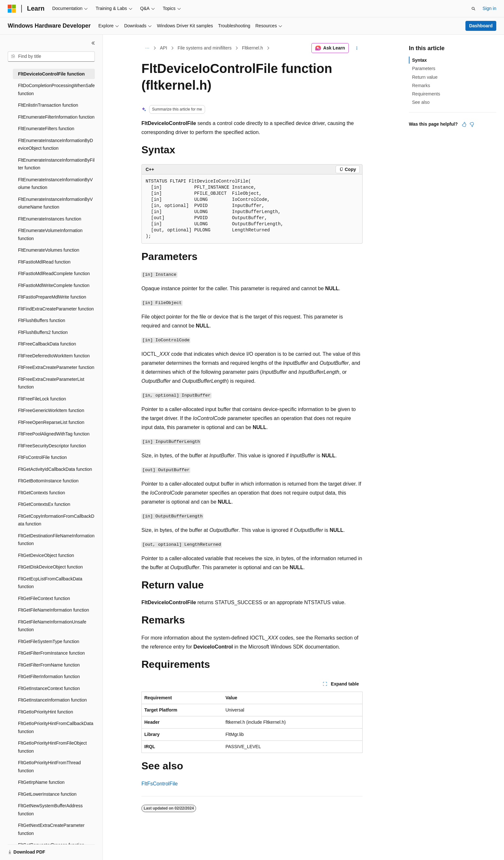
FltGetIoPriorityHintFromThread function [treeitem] (49, 767)
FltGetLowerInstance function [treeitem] (47, 794)
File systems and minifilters (204, 48)
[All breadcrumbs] (147, 48)
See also (421, 102)
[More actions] (357, 48)
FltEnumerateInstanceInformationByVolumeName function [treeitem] (55, 203)
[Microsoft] (12, 9)
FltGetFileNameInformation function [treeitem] (54, 610)
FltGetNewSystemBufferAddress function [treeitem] (50, 810)
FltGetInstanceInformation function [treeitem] (52, 700)
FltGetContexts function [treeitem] (41, 493)
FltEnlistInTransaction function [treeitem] (48, 105)
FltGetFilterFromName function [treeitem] (49, 665)
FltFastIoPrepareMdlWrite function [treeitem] (52, 297)
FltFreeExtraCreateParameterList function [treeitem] (51, 383)
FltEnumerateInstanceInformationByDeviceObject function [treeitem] (55, 144)
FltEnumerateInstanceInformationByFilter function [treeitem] (56, 164)
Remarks (421, 85)
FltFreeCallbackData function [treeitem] (47, 344)
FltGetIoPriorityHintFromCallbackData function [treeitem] (56, 727)
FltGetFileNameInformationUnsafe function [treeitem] (52, 626)
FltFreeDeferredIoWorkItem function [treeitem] (54, 356)
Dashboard (481, 26)
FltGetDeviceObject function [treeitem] (46, 555)
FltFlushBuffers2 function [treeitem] (43, 332)
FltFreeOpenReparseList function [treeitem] (51, 422)
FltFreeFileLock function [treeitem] (42, 399)
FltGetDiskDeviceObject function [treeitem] (50, 567)
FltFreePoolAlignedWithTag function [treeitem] (54, 434)
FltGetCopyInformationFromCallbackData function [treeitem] (56, 520)
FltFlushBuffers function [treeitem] (42, 320)
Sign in (489, 8)
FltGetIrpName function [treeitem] (41, 782)
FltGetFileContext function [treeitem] (44, 598)
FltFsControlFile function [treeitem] (42, 457)
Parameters (424, 68)
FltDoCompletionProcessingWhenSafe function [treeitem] (56, 90)
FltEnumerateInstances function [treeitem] (50, 219)
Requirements (426, 94)
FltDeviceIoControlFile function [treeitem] (51, 74)
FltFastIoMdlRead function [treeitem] (44, 262)
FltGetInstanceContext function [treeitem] (49, 688)
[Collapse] (93, 43)
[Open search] (473, 9)
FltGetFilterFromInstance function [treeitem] (51, 653)
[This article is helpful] (464, 124)
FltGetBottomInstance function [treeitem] (48, 481)
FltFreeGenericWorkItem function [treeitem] (51, 410)
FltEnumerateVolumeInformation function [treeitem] (50, 234)
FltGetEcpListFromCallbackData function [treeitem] (50, 583)
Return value (425, 77)
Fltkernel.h (252, 48)
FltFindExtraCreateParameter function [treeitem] (56, 309)
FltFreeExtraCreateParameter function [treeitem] (56, 367)
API (164, 48)
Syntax (419, 60)
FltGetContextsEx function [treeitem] (44, 504)
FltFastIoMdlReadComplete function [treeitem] (54, 273)
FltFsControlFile (160, 784)
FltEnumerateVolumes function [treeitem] (49, 250)
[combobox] (51, 57)
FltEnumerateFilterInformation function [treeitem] (56, 117)
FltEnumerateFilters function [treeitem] (46, 129)
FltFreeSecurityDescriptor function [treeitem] (52, 446)
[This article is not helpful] (472, 124)
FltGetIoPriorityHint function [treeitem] (45, 712)
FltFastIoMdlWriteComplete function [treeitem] (54, 285)
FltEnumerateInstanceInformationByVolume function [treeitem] (55, 184)
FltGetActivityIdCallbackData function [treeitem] (55, 469)
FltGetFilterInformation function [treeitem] (49, 676)
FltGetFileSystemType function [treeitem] (49, 641)
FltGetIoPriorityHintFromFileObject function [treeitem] (52, 747)
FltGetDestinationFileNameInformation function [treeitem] (56, 540)
